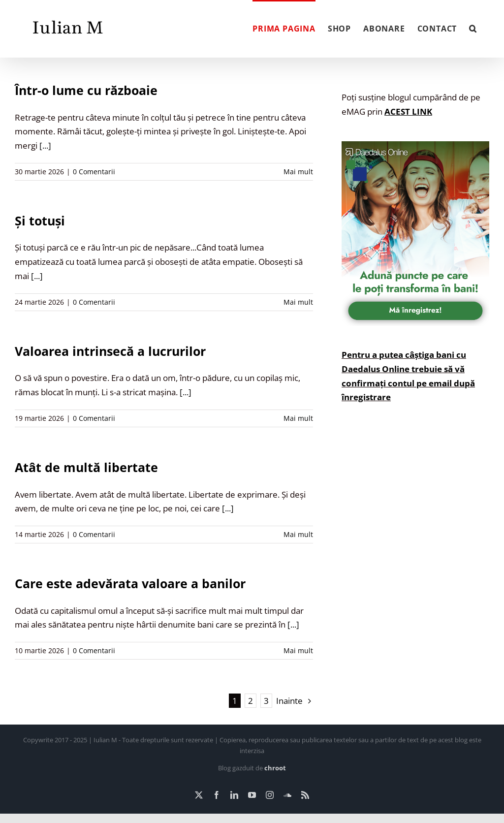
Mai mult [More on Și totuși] (298, 302)
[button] (473, 28)
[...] (45, 145)
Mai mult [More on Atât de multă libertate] (298, 534)
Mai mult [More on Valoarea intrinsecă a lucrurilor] (298, 418)
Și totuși (40, 221)
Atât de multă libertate (86, 467)
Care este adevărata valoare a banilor (130, 583)
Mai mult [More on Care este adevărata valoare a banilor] (298, 650)
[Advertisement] (415, 517)
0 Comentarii (94, 172)
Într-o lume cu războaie (86, 90)
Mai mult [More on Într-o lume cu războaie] (298, 172)
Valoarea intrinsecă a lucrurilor (110, 351)
